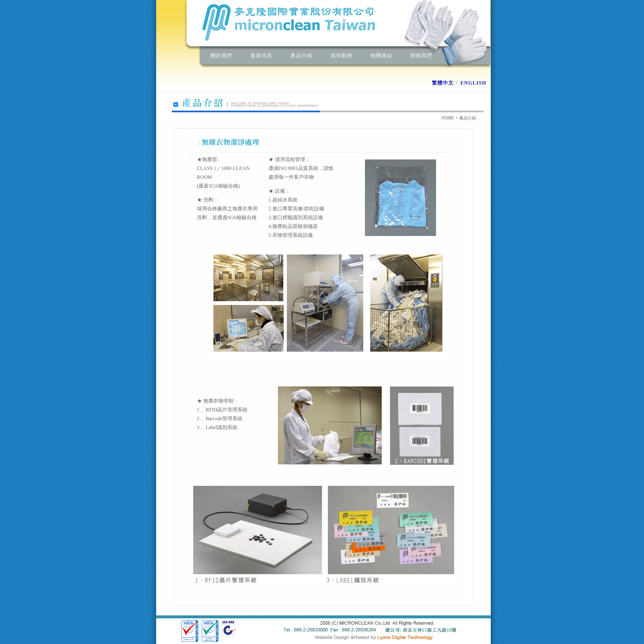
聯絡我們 (421, 56)
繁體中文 (443, 83)
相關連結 (381, 56)
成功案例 (341, 56)
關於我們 (221, 56)
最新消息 (261, 56)
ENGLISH (474, 83)
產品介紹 (301, 56)
